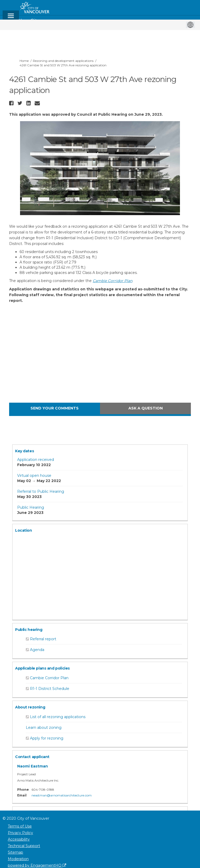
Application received (36, 460)
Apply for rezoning (47, 738)
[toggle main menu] (11, 18)
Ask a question (146, 408)
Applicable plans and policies (42, 668)
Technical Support (24, 846)
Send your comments (55, 408)
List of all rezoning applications (58, 717)
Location (24, 530)
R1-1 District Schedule (50, 689)
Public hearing (29, 630)
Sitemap (15, 852)
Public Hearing (31, 507)
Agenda (37, 650)
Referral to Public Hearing (41, 491)
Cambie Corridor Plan (49, 678)
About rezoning (30, 707)
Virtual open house (34, 476)
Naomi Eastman (33, 766)
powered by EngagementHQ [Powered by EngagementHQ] (37, 865)
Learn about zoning (44, 728)
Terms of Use (20, 826)
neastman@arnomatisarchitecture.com (62, 795)
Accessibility (19, 839)
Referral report (43, 639)
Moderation (18, 859)
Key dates (24, 451)
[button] (12, 103)
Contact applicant (32, 757)
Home (24, 61)
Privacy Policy (20, 833)
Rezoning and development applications (63, 61)
